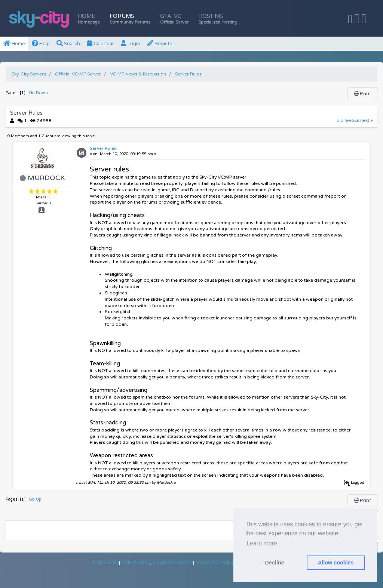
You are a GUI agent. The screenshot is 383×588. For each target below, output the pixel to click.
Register (161, 44)
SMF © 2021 (136, 563)
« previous (348, 120)
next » (367, 120)
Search (68, 44)
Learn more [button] (262, 543)
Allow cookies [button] (336, 563)
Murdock (46, 178)
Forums (130, 19)
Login (131, 44)
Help (41, 44)
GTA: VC (174, 19)
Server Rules (103, 148)
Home (89, 19)
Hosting (217, 19)
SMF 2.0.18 (105, 563)
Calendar (100, 44)
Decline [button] (275, 563)
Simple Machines (172, 563)
